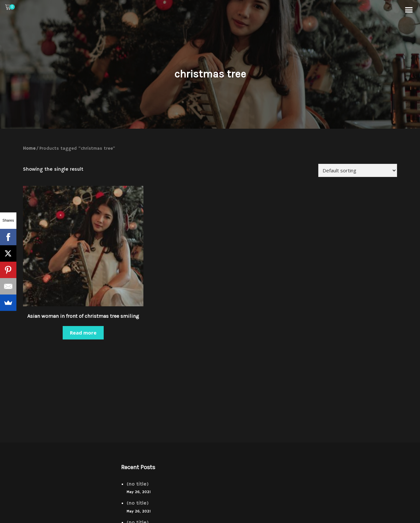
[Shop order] (358, 170)
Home (29, 149)
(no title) (138, 484)
